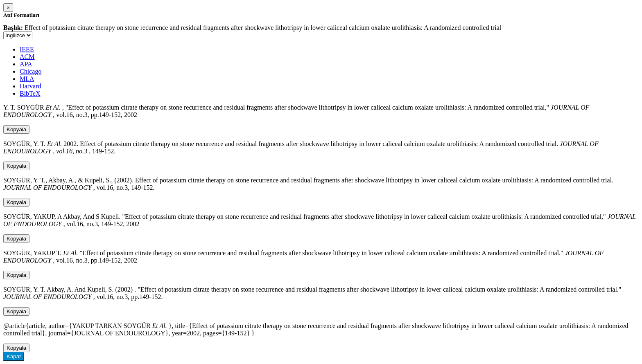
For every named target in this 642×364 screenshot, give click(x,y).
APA (26, 64)
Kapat (14, 356)
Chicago (31, 71)
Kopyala (16, 129)
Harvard (30, 86)
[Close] (8, 8)
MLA (27, 79)
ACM (27, 57)
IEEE (27, 49)
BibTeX (30, 93)
